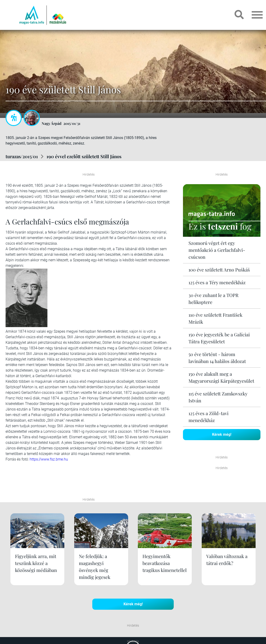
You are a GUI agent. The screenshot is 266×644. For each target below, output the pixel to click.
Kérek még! (222, 434)
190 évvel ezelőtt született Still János (84, 156)
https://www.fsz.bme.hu (49, 459)
